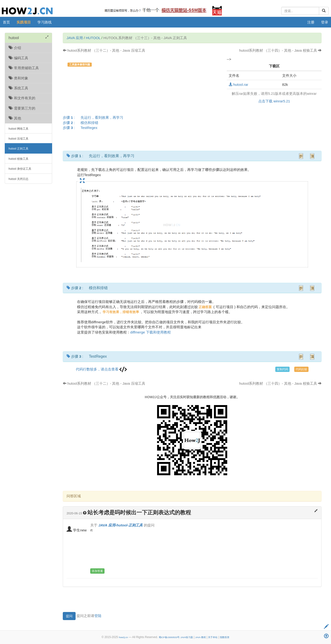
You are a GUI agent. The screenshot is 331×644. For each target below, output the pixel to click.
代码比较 (301, 369)
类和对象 (18, 78)
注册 (311, 22)
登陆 (98, 616)
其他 (15, 118)
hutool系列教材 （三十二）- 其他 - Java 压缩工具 (104, 50)
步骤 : (95, 117)
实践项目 (24, 22)
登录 (325, 22)
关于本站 (213, 637)
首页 (6, 22)
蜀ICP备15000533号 (169, 637)
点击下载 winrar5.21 (274, 101)
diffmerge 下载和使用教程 (151, 332)
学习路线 (45, 22)
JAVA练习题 (187, 637)
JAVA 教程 (201, 637)
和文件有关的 (22, 98)
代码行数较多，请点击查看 (101, 369)
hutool (93, 38)
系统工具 (18, 88)
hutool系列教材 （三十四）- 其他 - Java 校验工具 (280, 50)
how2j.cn (123, 637)
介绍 (15, 48)
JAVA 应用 (75, 38)
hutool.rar (238, 84)
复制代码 (282, 369)
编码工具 (18, 58)
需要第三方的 (22, 108)
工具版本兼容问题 (80, 64)
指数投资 (225, 637)
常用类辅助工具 (24, 68)
